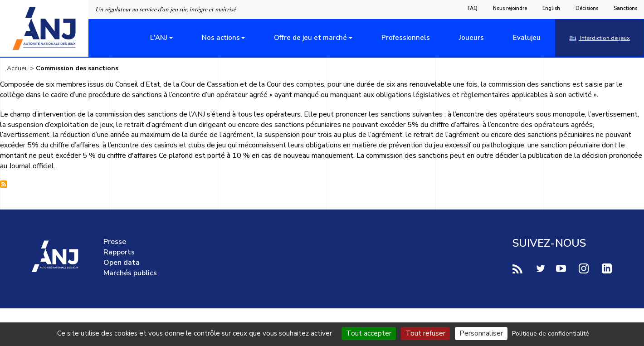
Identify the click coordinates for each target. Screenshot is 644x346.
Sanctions (625, 8)
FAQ (473, 8)
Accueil (17, 68)
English (551, 8)
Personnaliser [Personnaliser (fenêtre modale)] (481, 333)
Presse (115, 242)
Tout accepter (369, 333)
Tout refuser (425, 333)
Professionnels (406, 38)
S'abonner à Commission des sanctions (4, 184)
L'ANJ (159, 38)
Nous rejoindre (510, 8)
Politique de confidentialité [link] (551, 334)
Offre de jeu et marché (310, 38)
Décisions (587, 8)
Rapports (119, 252)
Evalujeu (527, 38)
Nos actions (221, 38)
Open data (122, 263)
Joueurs (471, 38)
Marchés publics (130, 273)
